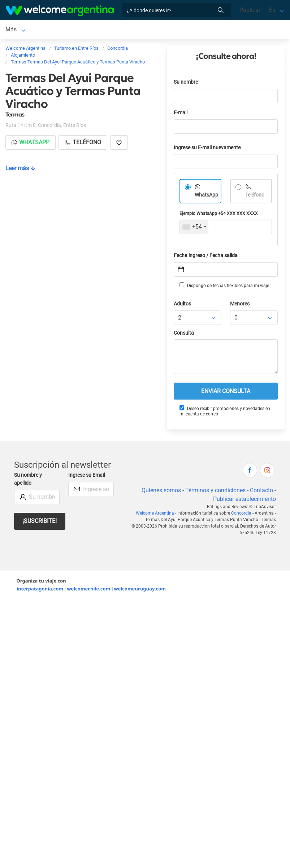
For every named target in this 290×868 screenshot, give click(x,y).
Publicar (250, 10)
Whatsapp (31, 144)
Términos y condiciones (215, 492)
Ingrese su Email (86, 477)
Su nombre (186, 83)
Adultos (182, 305)
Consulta (184, 334)
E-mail (181, 114)
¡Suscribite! (40, 522)
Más (163, 30)
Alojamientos (61, 30)
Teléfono (255, 196)
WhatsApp (206, 196)
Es (272, 10)
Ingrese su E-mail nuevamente (207, 149)
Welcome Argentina (155, 515)
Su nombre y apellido (28, 481)
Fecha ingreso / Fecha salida (206, 257)
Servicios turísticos (125, 30)
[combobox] (194, 228)
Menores (240, 305)
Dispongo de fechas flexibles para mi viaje (224, 287)
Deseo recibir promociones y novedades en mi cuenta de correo (225, 412)
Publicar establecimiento (244, 500)
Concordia (18, 30)
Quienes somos (161, 492)
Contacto (261, 492)
